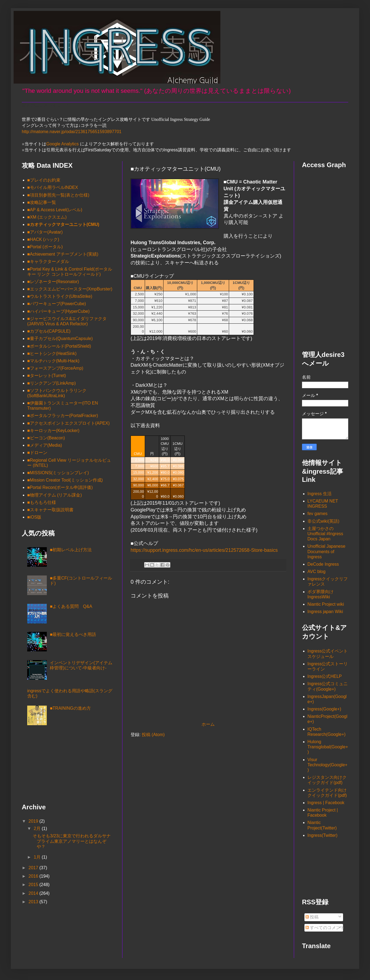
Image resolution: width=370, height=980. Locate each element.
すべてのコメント (325, 928)
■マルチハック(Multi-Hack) (53, 361)
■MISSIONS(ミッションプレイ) (58, 473)
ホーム (208, 724)
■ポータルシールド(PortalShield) (59, 346)
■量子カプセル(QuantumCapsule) (60, 339)
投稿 (312, 917)
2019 (34, 821)
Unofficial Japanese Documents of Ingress (326, 551)
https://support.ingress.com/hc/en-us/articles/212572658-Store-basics (204, 550)
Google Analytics (62, 144)
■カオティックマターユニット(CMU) (63, 224)
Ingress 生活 (320, 494)
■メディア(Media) (45, 445)
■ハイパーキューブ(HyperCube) (58, 311)
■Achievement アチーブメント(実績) (63, 254)
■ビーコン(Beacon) (46, 438)
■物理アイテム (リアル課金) (55, 495)
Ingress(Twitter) (322, 835)
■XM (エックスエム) (47, 217)
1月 (38, 857)
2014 (34, 893)
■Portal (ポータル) (45, 247)
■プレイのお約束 (44, 180)
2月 (38, 829)
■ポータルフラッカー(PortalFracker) (63, 416)
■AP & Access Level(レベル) (55, 210)
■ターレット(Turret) (47, 376)
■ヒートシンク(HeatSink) (52, 353)
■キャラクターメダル (48, 261)
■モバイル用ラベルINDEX (53, 187)
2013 (34, 902)
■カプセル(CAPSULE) (49, 331)
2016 (34, 876)
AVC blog (316, 572)
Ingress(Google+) (324, 709)
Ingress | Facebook (326, 803)
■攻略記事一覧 (42, 202)
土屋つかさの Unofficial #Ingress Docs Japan (325, 534)
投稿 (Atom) (153, 735)
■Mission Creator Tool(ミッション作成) (65, 480)
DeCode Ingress (323, 564)
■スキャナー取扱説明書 (50, 510)
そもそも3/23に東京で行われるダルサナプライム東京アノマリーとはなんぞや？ (72, 841)
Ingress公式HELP (325, 676)
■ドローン (37, 453)
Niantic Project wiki (326, 604)
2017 (34, 868)
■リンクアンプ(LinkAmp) (52, 383)
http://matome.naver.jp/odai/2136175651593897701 (72, 132)
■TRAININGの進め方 (70, 708)
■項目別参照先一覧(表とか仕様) (58, 195)
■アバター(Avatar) (45, 232)
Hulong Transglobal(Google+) (328, 747)
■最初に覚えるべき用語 (73, 634)
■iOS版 (34, 517)
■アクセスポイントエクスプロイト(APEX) (68, 423)
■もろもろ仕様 (42, 502)
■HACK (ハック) (43, 239)
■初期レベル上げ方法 (71, 550)
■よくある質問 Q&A (71, 606)
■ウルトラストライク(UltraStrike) (60, 296)
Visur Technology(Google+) (327, 765)
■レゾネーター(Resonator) (53, 282)
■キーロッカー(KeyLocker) (53, 431)
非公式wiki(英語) (323, 521)
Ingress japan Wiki (325, 612)
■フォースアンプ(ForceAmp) (55, 368)
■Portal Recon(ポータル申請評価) (60, 487)
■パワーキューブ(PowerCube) (57, 304)
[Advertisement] (49, 766)
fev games (317, 514)
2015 (34, 885)
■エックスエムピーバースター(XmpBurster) (70, 289)
